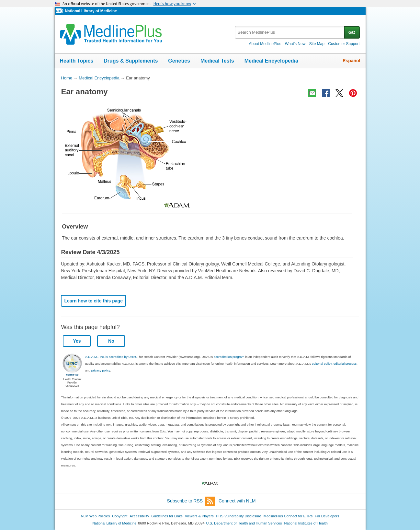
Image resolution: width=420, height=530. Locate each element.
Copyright (120, 516)
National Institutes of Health (306, 523)
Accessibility (139, 516)
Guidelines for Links (167, 516)
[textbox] (290, 32)
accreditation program (229, 357)
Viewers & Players (199, 516)
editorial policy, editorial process (334, 364)
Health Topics (77, 61)
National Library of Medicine (91, 11)
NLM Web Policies (96, 516)
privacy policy (101, 370)
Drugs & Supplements (131, 61)
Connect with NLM (237, 501)
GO (352, 32)
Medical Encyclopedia (271, 61)
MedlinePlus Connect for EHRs (288, 516)
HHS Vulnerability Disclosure (239, 516)
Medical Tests (217, 61)
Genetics (179, 61)
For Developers (327, 516)
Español (351, 61)
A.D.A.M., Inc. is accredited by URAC (111, 357)
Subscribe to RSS (191, 501)
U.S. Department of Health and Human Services (244, 523)
